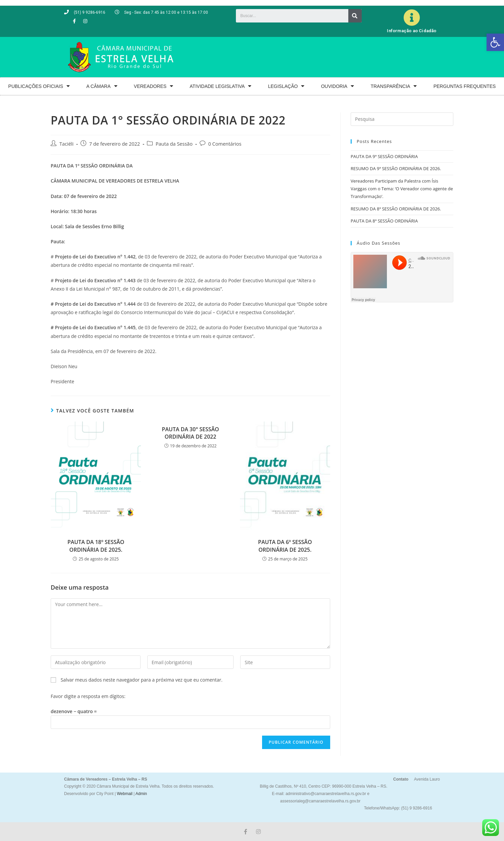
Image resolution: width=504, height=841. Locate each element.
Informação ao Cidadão (412, 31)
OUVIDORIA (338, 86)
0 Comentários (225, 144)
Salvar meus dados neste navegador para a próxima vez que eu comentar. (142, 680)
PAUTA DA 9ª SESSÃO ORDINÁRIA (384, 156)
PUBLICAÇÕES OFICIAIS (39, 86)
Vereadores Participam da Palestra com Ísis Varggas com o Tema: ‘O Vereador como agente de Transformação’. (402, 189)
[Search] (355, 16)
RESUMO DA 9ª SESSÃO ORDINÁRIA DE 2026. (396, 168)
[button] (495, 42)
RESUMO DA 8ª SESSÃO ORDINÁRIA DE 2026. (396, 209)
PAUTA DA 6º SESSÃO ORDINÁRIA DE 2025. (285, 546)
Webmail (124, 794)
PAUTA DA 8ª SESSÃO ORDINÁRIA (384, 221)
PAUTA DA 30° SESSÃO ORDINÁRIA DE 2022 (190, 433)
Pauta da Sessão (174, 144)
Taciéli (66, 144)
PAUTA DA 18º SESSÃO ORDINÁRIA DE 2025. (96, 546)
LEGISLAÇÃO (286, 86)
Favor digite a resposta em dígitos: (88, 696)
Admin (141, 794)
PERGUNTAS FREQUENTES (465, 86)
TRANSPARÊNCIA (394, 86)
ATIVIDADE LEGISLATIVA (220, 86)
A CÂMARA (102, 86)
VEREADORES (154, 86)
